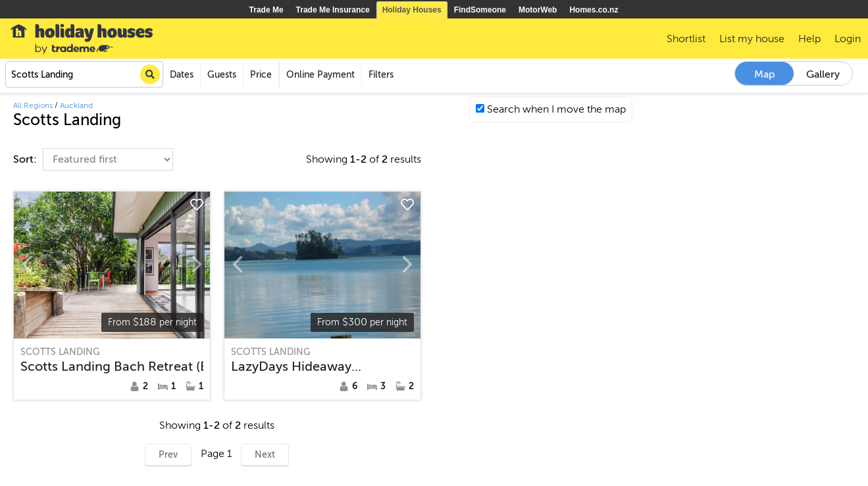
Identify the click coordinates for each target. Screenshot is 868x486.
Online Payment (320, 75)
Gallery (823, 74)
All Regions (33, 105)
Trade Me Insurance (333, 10)
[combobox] (84, 74)
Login (848, 39)
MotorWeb (538, 10)
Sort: (26, 159)
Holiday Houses (412, 10)
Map (765, 74)
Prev (168, 455)
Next (265, 455)
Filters (381, 75)
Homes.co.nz (594, 10)
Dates (182, 75)
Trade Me (267, 10)
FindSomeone (480, 10)
